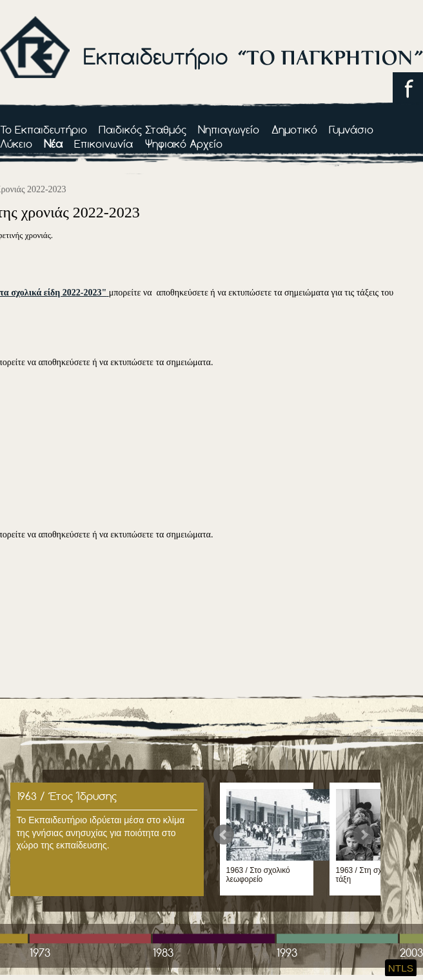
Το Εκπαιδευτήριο (44, 129)
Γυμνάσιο (351, 129)
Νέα (53, 144)
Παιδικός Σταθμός (143, 129)
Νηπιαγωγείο (229, 129)
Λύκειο (16, 144)
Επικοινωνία (103, 144)
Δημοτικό (294, 129)
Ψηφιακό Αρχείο (184, 144)
